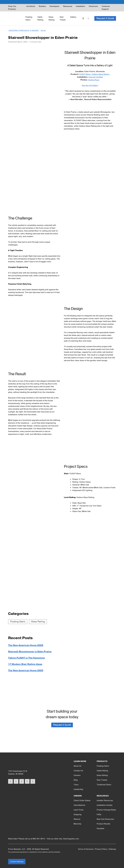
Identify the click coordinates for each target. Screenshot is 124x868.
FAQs (99, 814)
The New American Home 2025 (26, 670)
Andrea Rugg (94, 80)
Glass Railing (52, 18)
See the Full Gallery (90, 85)
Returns (77, 819)
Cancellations (79, 805)
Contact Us (78, 771)
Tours (76, 785)
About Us (78, 766)
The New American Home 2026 (26, 645)
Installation (80, 6)
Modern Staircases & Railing (23, 31)
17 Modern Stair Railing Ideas (25, 664)
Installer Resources (105, 800)
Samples (100, 828)
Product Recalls (103, 824)
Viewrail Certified (96, 77)
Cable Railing (40, 18)
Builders (42, 6)
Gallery (73, 17)
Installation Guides (105, 805)
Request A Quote (105, 18)
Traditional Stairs (104, 785)
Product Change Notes (106, 810)
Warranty (77, 824)
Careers (77, 775)
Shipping (78, 814)
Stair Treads (63, 18)
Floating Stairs (29, 18)
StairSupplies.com (71, 839)
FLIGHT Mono (85, 74)
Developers (55, 6)
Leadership (78, 789)
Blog (43, 31)
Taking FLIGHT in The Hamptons (26, 658)
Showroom (93, 6)
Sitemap (112, 849)
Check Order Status (82, 800)
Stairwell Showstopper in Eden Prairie (30, 652)
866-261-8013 (39, 839)
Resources (68, 6)
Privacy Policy (101, 849)
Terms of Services (86, 849)
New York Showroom (105, 819)
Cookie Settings (17, 862)
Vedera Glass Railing (100, 74)
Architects (31, 6)
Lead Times (79, 810)
